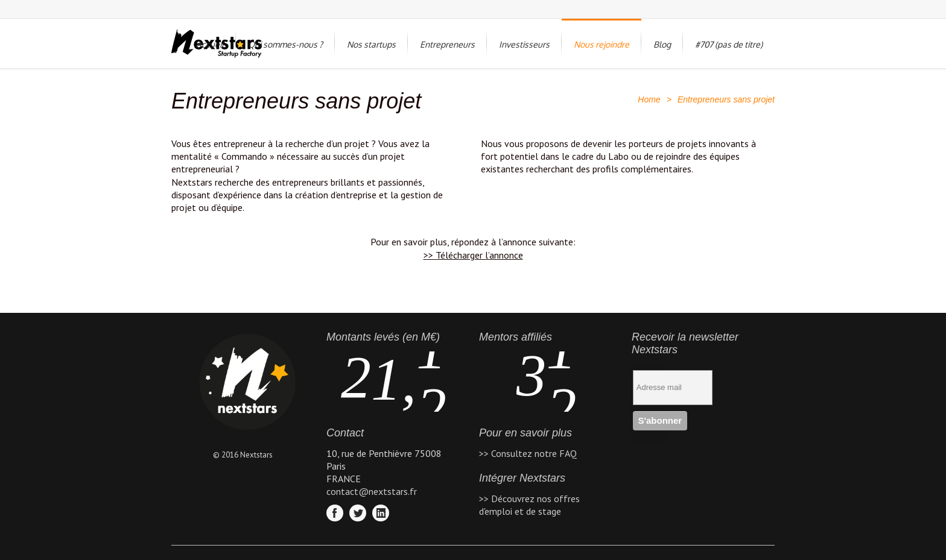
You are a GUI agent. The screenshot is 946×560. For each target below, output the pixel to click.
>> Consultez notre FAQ (528, 453)
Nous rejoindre (602, 44)
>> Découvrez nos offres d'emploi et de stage (529, 505)
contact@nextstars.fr (372, 491)
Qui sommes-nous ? (285, 44)
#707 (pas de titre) (729, 44)
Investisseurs (524, 44)
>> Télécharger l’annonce (473, 255)
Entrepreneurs (447, 44)
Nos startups (371, 44)
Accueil (210, 44)
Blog (662, 44)
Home (649, 99)
